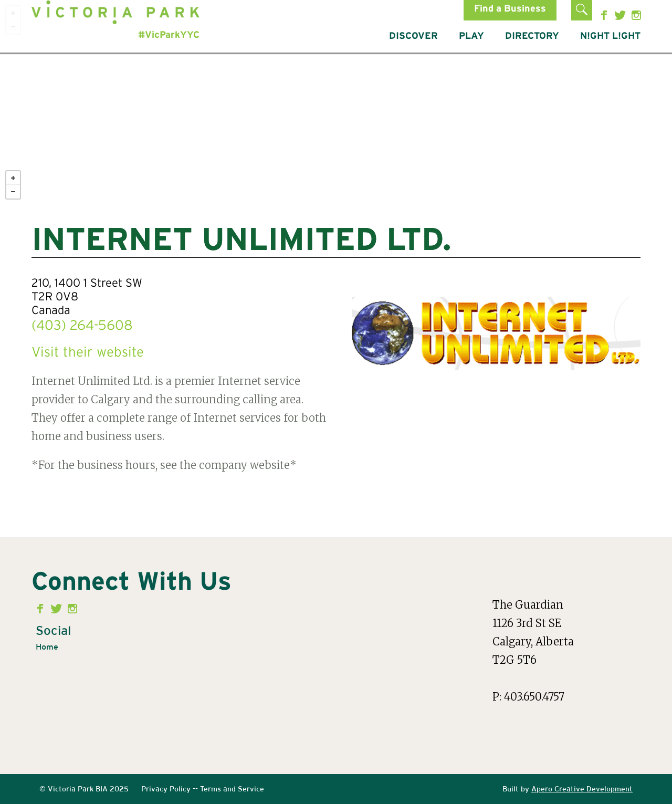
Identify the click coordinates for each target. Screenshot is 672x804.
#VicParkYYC (169, 35)
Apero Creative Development (582, 789)
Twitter (621, 15)
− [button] (13, 192)
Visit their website (88, 353)
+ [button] (13, 178)
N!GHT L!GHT (610, 36)
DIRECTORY (532, 36)
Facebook (606, 15)
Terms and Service (232, 789)
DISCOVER (413, 36)
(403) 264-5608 (82, 326)
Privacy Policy (166, 789)
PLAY (471, 36)
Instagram (637, 15)
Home (47, 647)
